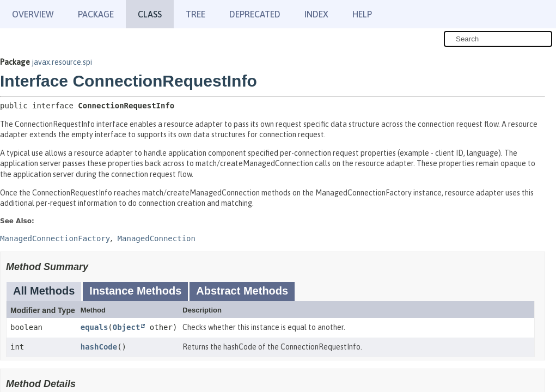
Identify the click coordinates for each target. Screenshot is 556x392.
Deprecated (255, 14)
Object (127, 327)
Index (316, 14)
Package (96, 14)
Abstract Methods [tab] (242, 291)
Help (362, 14)
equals (94, 327)
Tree (195, 14)
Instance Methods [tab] (135, 291)
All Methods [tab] (44, 291)
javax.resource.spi (62, 62)
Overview (33, 14)
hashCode (99, 347)
